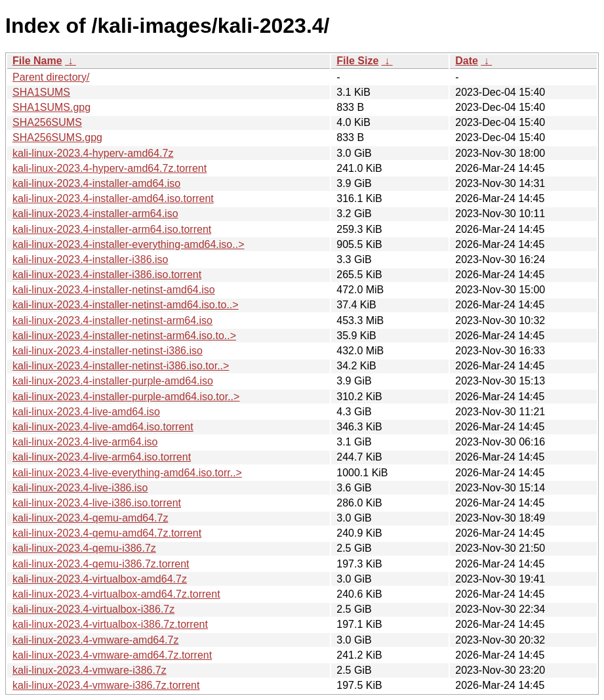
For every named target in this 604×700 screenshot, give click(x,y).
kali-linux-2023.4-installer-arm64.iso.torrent (112, 229)
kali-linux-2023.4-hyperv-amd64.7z (93, 153)
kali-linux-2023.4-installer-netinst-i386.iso (108, 351)
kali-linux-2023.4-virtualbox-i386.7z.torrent (110, 624)
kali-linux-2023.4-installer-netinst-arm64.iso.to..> (124, 336)
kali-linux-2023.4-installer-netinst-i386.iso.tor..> (121, 366)
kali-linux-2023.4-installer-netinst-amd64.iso (114, 290)
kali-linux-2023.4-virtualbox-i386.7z (93, 609)
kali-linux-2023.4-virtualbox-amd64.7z (100, 579)
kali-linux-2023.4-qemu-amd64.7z (90, 518)
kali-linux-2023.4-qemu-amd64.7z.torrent (107, 533)
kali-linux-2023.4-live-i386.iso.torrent (97, 503)
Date (467, 61)
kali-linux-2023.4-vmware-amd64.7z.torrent (112, 655)
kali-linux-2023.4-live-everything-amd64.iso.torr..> (127, 473)
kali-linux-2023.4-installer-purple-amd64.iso (113, 381)
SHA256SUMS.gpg (57, 137)
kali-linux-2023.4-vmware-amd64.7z (95, 640)
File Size (357, 61)
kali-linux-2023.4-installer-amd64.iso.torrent (113, 198)
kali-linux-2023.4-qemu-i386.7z (84, 548)
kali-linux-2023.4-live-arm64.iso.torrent (102, 457)
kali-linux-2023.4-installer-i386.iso (90, 259)
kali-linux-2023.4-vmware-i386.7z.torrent (106, 685)
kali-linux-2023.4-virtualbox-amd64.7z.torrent (116, 594)
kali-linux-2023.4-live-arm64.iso (85, 442)
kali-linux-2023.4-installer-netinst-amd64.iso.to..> (126, 305)
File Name (37, 61)
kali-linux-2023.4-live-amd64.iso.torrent (103, 427)
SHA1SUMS (41, 92)
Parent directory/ (51, 77)
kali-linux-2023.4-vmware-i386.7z (90, 670)
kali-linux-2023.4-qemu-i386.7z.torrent (101, 564)
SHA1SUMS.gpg (51, 107)
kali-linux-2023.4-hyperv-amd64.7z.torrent (110, 168)
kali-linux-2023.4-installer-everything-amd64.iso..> (129, 244)
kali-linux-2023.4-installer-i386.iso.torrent (107, 275)
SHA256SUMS (47, 122)
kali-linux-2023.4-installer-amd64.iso (96, 183)
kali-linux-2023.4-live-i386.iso (80, 488)
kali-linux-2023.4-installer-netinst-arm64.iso (112, 320)
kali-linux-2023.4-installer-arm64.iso (95, 214)
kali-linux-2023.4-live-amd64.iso (86, 412)
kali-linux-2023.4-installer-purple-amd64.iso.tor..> (126, 397)
